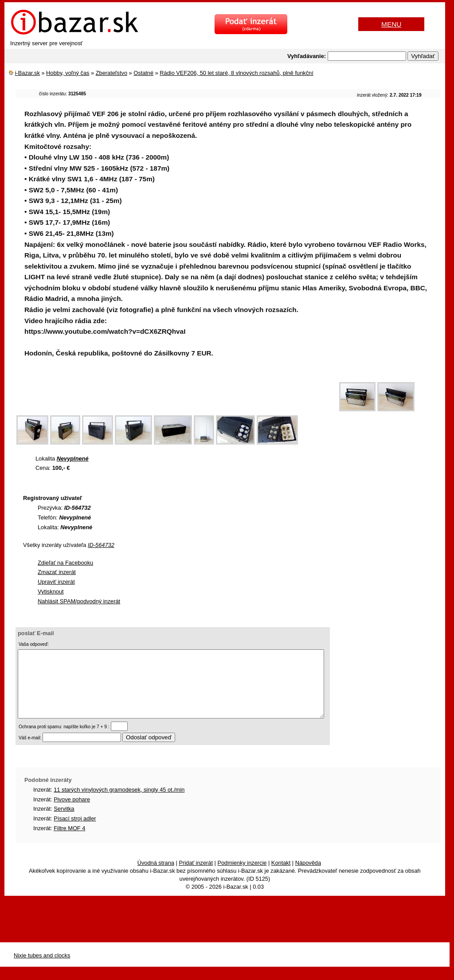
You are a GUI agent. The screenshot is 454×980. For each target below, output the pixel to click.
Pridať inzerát (196, 876)
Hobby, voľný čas (68, 73)
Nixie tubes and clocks (42, 969)
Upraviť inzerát (56, 582)
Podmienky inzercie (242, 876)
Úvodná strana (156, 876)
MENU (391, 24)
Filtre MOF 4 (69, 841)
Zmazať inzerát (57, 572)
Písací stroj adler (75, 832)
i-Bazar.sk (27, 73)
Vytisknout (51, 592)
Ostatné (143, 73)
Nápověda (308, 876)
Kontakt (281, 876)
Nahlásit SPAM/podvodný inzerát (79, 601)
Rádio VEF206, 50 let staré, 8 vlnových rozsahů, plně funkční (236, 73)
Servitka (64, 822)
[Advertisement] (177, 392)
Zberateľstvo (112, 73)
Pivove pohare (72, 813)
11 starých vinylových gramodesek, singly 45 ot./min (119, 803)
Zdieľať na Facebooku (65, 563)
